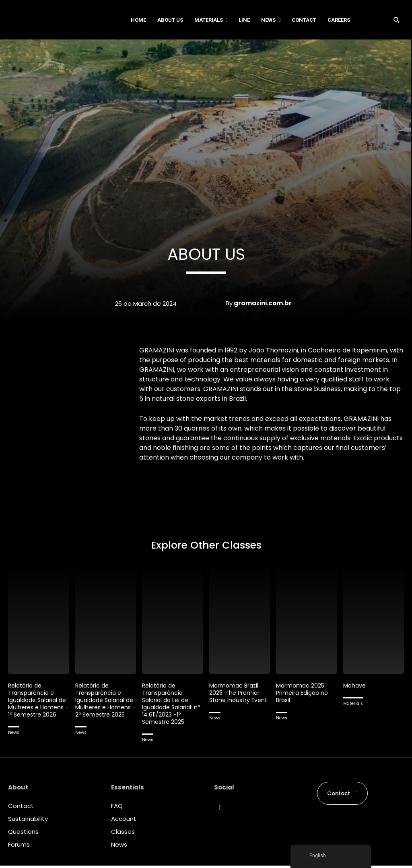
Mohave (355, 688)
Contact (21, 808)
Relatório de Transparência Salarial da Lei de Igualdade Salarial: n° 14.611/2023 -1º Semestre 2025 (169, 706)
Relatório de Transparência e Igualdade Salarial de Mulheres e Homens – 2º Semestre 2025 (102, 706)
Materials (353, 706)
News (14, 742)
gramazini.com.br (263, 303)
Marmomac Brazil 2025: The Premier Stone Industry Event (236, 699)
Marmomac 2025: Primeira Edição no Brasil (303, 695)
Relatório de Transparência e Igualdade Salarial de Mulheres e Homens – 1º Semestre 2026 (35, 706)
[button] (396, 20)
